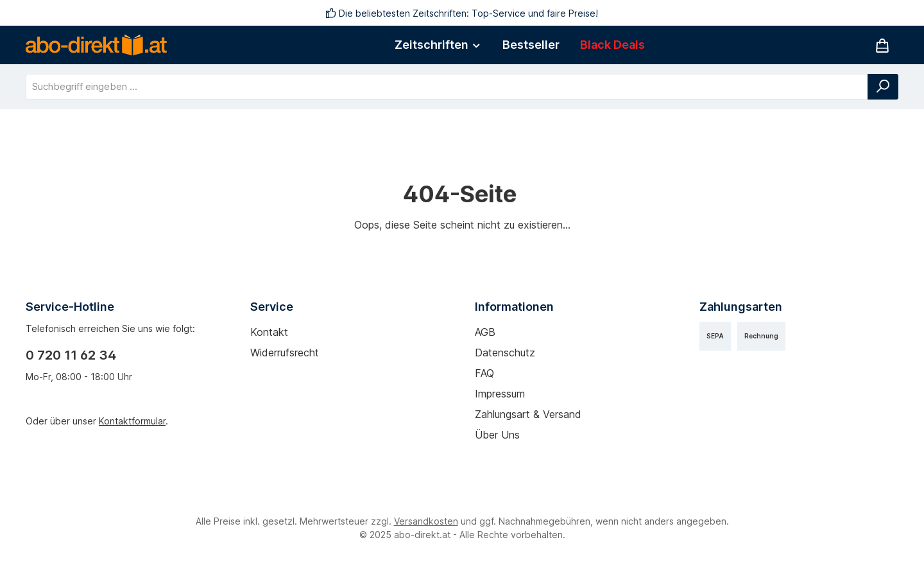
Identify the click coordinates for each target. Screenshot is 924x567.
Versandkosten (426, 521)
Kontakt (269, 332)
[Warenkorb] (882, 45)
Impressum (500, 394)
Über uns (497, 435)
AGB (485, 332)
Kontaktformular (132, 421)
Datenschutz (505, 353)
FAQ (484, 373)
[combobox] (447, 87)
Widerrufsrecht (285, 353)
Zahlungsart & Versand (528, 414)
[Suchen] (883, 87)
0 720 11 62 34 (71, 355)
